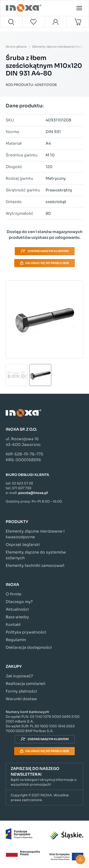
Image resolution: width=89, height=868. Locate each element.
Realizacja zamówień (26, 684)
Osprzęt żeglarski (23, 545)
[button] (44, 776)
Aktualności (17, 609)
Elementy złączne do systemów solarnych (36, 555)
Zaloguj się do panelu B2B (44, 263)
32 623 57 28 (22, 483)
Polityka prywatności (26, 632)
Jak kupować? (19, 676)
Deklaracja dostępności (29, 647)
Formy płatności (21, 691)
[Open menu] (79, 8)
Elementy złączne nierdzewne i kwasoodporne (35, 534)
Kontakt (13, 625)
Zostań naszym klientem (45, 251)
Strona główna (16, 47)
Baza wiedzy (17, 617)
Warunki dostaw (21, 699)
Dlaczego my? (19, 602)
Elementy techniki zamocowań (35, 566)
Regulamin (16, 640)
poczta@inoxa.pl (33, 493)
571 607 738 (22, 488)
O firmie (14, 594)
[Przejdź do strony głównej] (24, 8)
